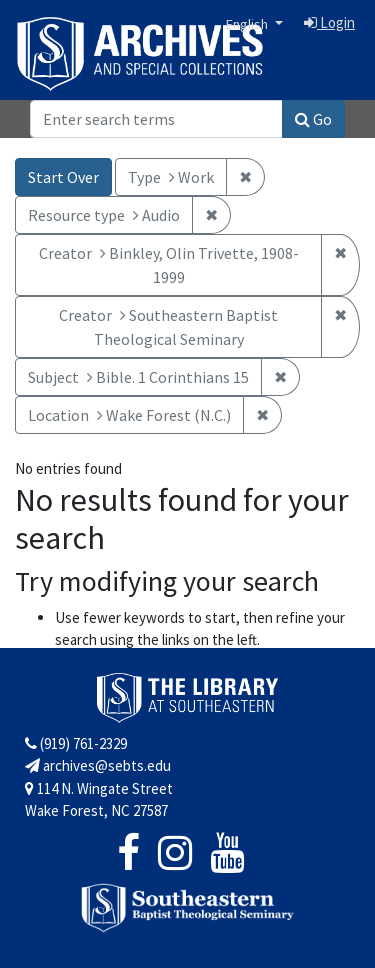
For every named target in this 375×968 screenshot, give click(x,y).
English (248, 24)
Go (313, 119)
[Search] (156, 119)
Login (329, 22)
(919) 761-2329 (76, 743)
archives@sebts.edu (98, 765)
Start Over (63, 177)
